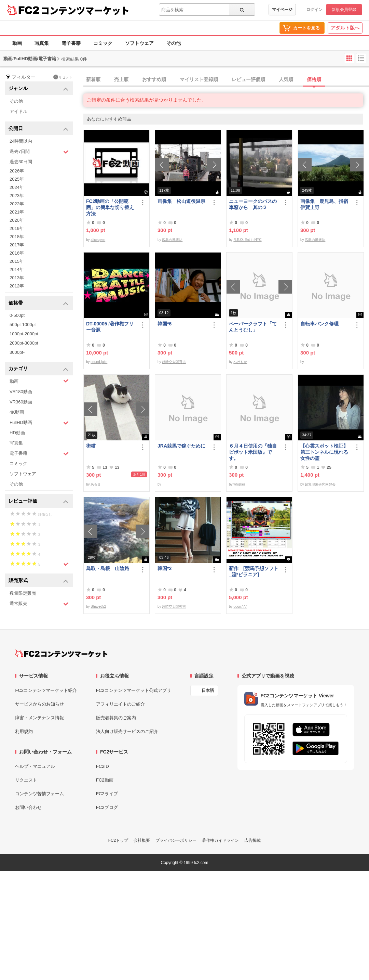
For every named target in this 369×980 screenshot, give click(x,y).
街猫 (91, 446)
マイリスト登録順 (199, 79)
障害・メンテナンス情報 (39, 718)
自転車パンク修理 (319, 324)
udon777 (240, 607)
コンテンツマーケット (85, 10)
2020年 (17, 220)
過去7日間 (39, 152)
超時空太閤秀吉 (174, 362)
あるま (96, 484)
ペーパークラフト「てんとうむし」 (253, 327)
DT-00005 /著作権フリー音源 (110, 327)
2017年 (17, 245)
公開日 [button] (38, 129)
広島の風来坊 (172, 240)
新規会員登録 (344, 10)
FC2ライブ (107, 794)
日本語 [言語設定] (208, 691)
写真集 (42, 43)
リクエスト (26, 780)
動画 (17, 43)
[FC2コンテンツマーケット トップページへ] (61, 654)
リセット (63, 77)
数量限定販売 (23, 593)
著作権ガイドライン (220, 840)
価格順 (314, 79)
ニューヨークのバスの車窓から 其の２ (253, 204)
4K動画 (17, 412)
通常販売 (39, 604)
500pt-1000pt (23, 325)
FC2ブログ (107, 807)
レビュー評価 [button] (38, 501)
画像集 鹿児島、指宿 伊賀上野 (326, 204)
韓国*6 (165, 324)
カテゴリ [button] (38, 369)
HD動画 (17, 433)
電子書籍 (71, 43)
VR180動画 (21, 392)
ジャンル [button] (38, 89)
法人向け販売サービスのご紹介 (127, 731)
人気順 (286, 79)
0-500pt (17, 315)
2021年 (17, 212)
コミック (103, 43)
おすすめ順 (154, 79)
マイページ (282, 10)
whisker (239, 484)
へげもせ (240, 362)
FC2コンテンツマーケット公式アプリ (134, 690)
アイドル (18, 111)
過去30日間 (21, 162)
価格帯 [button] (38, 303)
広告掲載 (252, 840)
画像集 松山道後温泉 (181, 201)
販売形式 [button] (38, 581)
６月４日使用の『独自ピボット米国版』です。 (253, 452)
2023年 (17, 196)
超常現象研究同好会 (320, 484)
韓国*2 (165, 568)
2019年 (17, 228)
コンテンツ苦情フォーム (39, 794)
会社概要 (142, 840)
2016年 (17, 253)
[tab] (226, 80)
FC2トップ (118, 840)
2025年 (17, 179)
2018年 (17, 237)
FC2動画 (105, 780)
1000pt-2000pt (24, 334)
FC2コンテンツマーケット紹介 (46, 690)
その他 (174, 43)
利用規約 (24, 731)
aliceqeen (98, 240)
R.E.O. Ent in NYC (247, 240)
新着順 (93, 79)
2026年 (17, 171)
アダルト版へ (345, 28)
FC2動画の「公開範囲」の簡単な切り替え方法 (110, 207)
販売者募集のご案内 (116, 718)
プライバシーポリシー (176, 840)
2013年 (17, 278)
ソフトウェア (139, 43)
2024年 (17, 187)
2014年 (17, 269)
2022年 (17, 204)
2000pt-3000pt (24, 343)
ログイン (314, 10)
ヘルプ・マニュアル (35, 766)
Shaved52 (98, 607)
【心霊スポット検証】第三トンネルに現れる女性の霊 (324, 452)
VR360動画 (21, 402)
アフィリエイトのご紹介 (120, 704)
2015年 (17, 261)
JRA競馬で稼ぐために (181, 446)
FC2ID (102, 766)
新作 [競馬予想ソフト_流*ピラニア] (254, 571)
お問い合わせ (28, 807)
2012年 (17, 286)
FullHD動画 (39, 423)
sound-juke (99, 362)
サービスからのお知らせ (39, 704)
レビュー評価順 (248, 79)
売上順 (121, 79)
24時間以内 (21, 141)
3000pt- (17, 352)
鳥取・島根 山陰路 (108, 568)
